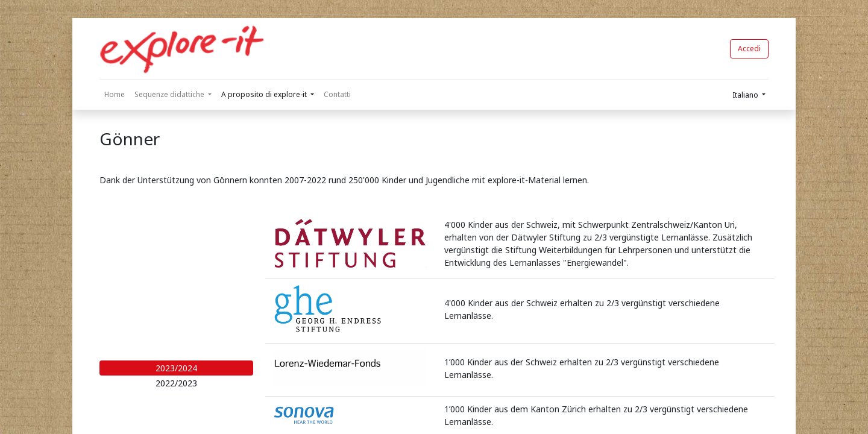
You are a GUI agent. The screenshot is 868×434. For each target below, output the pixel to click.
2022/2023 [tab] (176, 383)
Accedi (749, 49)
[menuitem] (115, 95)
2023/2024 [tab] (176, 368)
